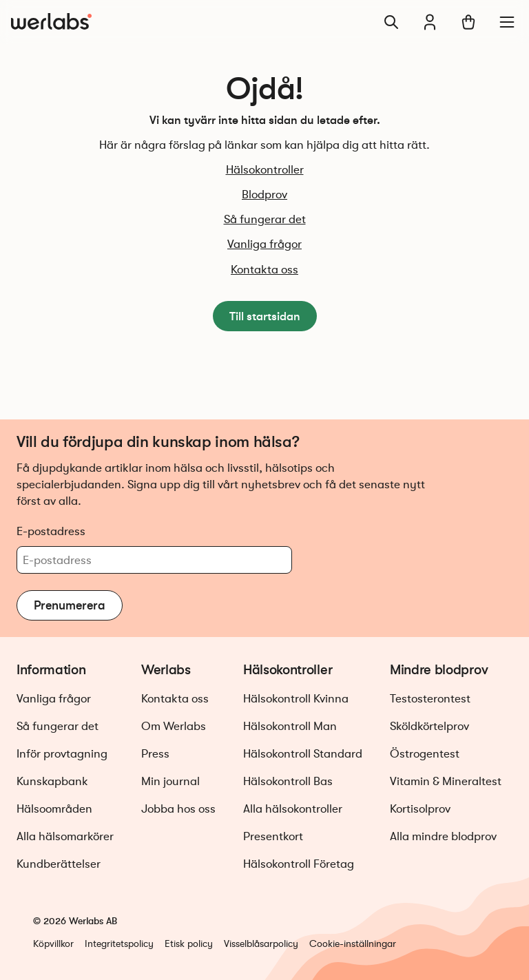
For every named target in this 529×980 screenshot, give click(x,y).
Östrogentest (425, 754)
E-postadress (51, 531)
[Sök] (391, 22)
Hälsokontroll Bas (288, 781)
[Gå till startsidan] (51, 22)
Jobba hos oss (178, 809)
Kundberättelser (59, 864)
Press (155, 754)
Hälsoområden (54, 809)
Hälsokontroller (265, 170)
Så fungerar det (265, 219)
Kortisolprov (420, 809)
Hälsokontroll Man (290, 726)
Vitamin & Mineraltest (446, 781)
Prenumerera (70, 605)
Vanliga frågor (264, 244)
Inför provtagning (62, 754)
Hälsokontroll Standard (303, 754)
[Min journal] (430, 22)
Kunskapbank (52, 781)
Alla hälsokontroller (293, 809)
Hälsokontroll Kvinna (296, 699)
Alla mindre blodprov (443, 836)
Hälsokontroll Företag (299, 864)
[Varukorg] (468, 22)
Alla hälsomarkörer (65, 836)
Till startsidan (265, 316)
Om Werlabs (174, 726)
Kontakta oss (264, 270)
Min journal (170, 781)
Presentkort (273, 836)
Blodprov (264, 195)
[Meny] (507, 22)
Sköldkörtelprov (429, 726)
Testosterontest (430, 699)
